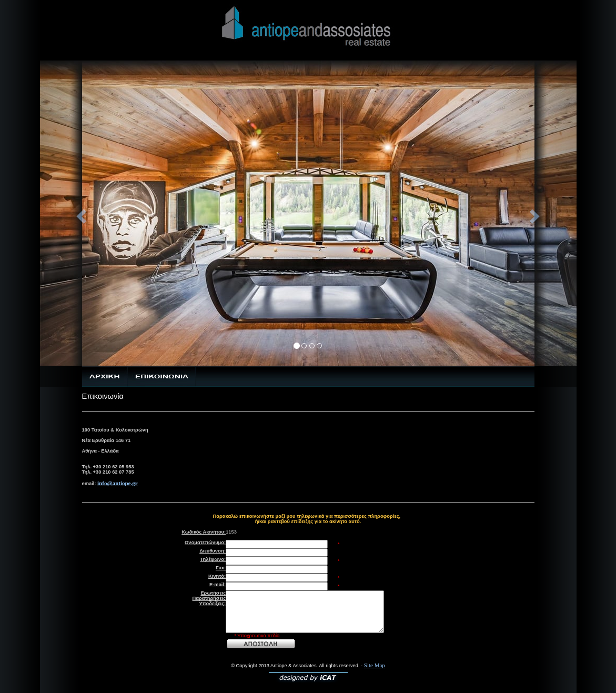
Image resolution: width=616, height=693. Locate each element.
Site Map (375, 665)
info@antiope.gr (118, 483)
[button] (80, 213)
